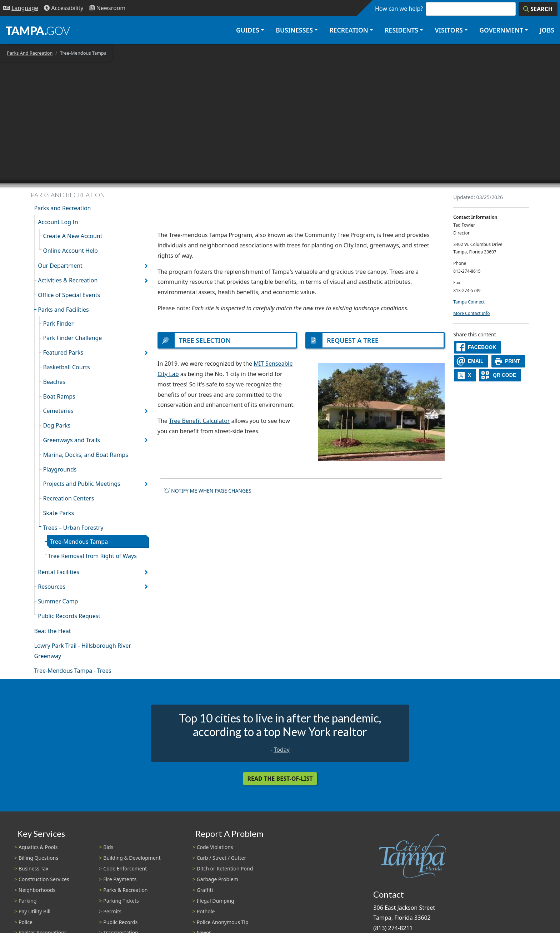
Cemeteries (58, 411)
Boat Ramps (59, 396)
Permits (112, 911)
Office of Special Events (69, 295)
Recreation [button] (349, 30)
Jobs (547, 30)
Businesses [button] (294, 30)
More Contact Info (471, 313)
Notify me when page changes (207, 491)
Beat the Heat (53, 631)
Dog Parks (57, 425)
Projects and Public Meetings (81, 484)
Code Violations (215, 847)
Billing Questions (38, 858)
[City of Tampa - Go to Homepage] (38, 30)
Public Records (120, 922)
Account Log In (58, 222)
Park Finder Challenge (72, 338)
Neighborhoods (37, 890)
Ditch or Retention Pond (225, 868)
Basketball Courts (66, 367)
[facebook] (477, 347)
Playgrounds (60, 469)
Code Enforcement (125, 868)
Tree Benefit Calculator (199, 421)
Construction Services (44, 879)
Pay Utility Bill (34, 911)
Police (26, 922)
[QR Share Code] (500, 375)
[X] (465, 375)
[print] (508, 361)
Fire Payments (120, 879)
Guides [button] (248, 30)
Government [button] (501, 30)
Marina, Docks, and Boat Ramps (85, 455)
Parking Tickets (121, 901)
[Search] (538, 9)
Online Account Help (70, 251)
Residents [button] (401, 30)
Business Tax (34, 868)
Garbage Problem (217, 879)
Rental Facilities (59, 572)
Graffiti (205, 890)
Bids (108, 847)
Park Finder (58, 324)
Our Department (60, 266)
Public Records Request (69, 616)
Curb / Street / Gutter (222, 858)
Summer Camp (58, 601)
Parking (27, 901)
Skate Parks (58, 513)
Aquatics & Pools (38, 847)
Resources (52, 587)
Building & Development (132, 858)
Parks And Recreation (30, 53)
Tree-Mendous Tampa (79, 542)
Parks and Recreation (63, 208)
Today (281, 750)
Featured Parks (63, 352)
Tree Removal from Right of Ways (92, 556)
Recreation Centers (68, 498)
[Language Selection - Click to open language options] (21, 8)
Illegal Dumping (216, 901)
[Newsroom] (107, 8)
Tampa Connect (469, 302)
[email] (471, 361)
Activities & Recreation (68, 280)
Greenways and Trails (71, 440)
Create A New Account (72, 236)
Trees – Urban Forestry (73, 528)
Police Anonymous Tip (223, 922)
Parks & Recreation (125, 890)
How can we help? (399, 9)
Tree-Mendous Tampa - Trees (73, 671)
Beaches (54, 382)
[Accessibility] (64, 8)
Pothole (206, 911)
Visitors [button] (449, 30)
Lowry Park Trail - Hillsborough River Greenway (83, 651)
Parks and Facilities (63, 310)
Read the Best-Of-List (280, 779)
